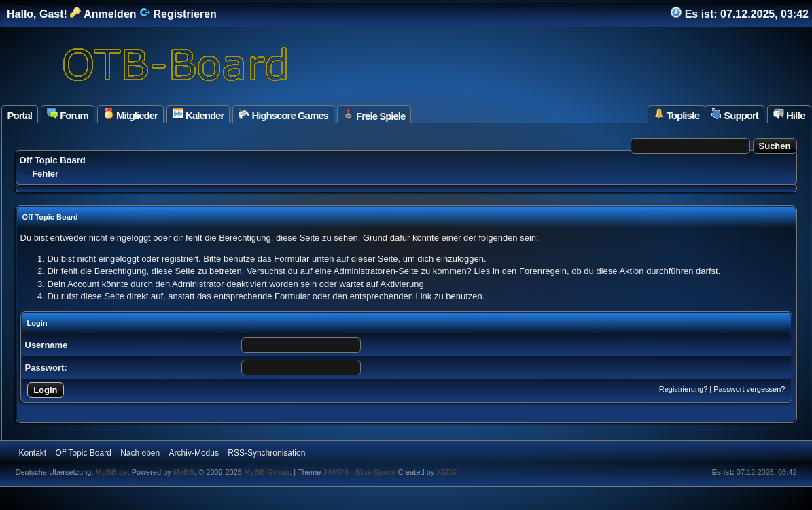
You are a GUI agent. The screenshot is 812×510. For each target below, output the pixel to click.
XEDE (446, 472)
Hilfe (789, 115)
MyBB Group (267, 472)
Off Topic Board (53, 160)
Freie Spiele (374, 115)
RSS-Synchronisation (266, 453)
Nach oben (140, 453)
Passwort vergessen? (749, 389)
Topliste (677, 115)
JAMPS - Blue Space (360, 472)
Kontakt (33, 453)
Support (735, 115)
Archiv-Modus (194, 453)
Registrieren (178, 14)
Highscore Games (283, 115)
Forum (68, 115)
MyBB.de (112, 472)
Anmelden (103, 14)
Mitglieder (130, 115)
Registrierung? (684, 389)
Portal (20, 115)
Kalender (198, 115)
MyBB (184, 472)
